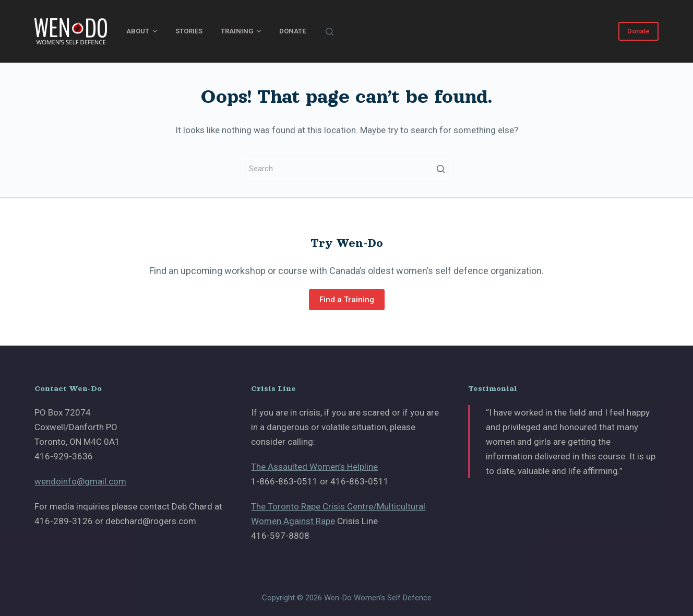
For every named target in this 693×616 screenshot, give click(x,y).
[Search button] (440, 169)
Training (241, 32)
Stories (189, 31)
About (142, 32)
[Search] (330, 32)
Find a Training (347, 300)
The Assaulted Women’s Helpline (314, 467)
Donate (292, 31)
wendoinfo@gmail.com (80, 481)
